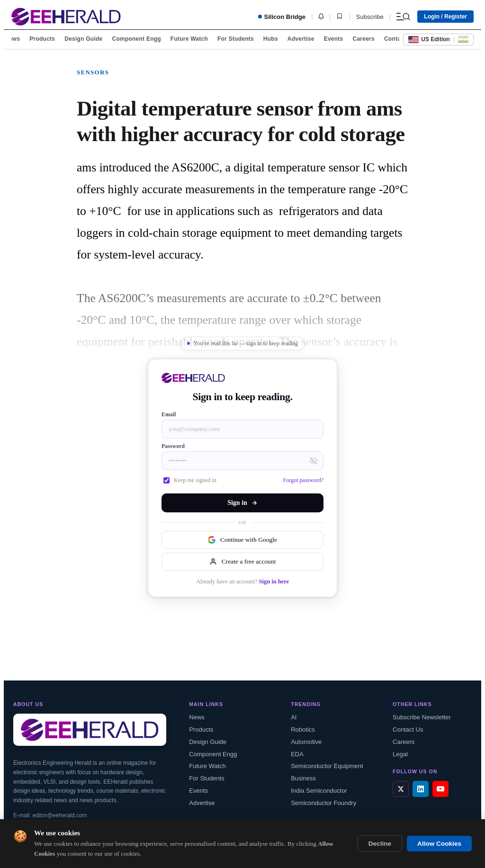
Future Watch (189, 39)
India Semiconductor (319, 791)
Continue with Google (242, 540)
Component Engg (137, 39)
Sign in (242, 503)
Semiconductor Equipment (327, 766)
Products (42, 39)
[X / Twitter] (401, 789)
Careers (363, 39)
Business (303, 778)
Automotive (306, 742)
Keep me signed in (190, 480)
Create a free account (242, 562)
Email (169, 414)
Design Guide (83, 39)
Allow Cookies (439, 844)
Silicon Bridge (282, 17)
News (12, 39)
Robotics (303, 729)
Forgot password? (303, 480)
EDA (297, 754)
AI (294, 717)
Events (334, 39)
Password (173, 446)
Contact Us (408, 729)
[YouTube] (440, 789)
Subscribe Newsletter (422, 717)
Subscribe (370, 17)
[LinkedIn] (421, 789)
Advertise (301, 39)
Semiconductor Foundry (323, 803)
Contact (395, 39)
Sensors (93, 72)
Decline (380, 844)
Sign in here (274, 582)
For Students (236, 39)
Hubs (271, 39)
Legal (400, 754)
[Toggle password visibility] (314, 461)
